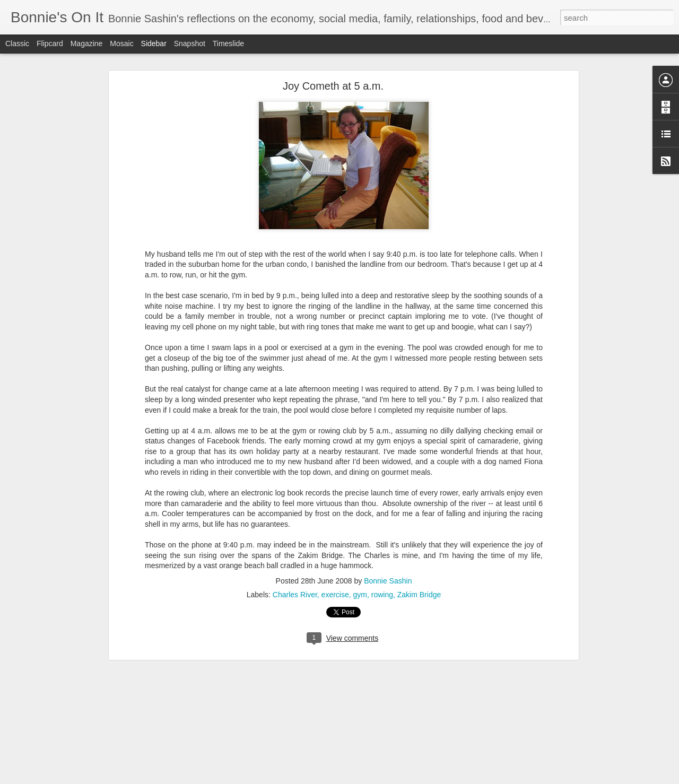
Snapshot (190, 43)
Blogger (373, 778)
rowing (382, 576)
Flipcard (50, 43)
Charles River (295, 576)
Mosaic (121, 43)
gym (360, 576)
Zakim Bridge (419, 576)
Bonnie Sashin (388, 562)
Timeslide (228, 43)
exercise (335, 576)
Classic (17, 43)
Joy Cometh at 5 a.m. (333, 67)
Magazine (87, 43)
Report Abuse (404, 778)
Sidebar (154, 43)
